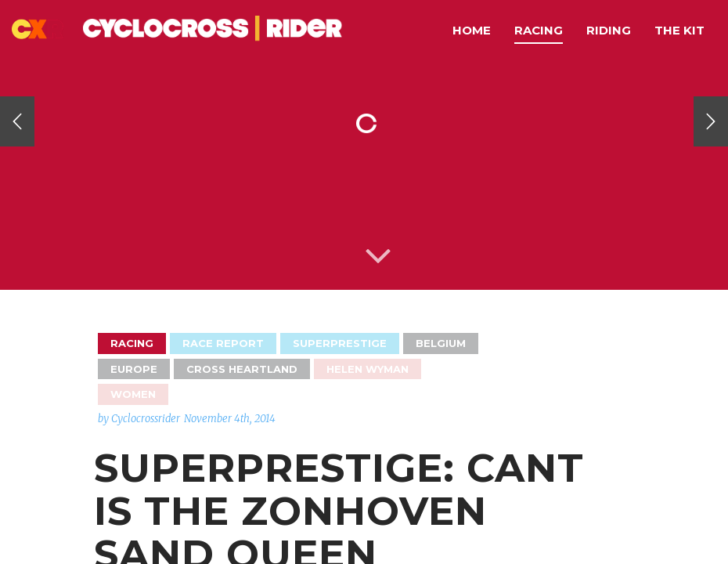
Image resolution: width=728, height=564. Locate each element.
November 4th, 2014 (230, 419)
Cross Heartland (242, 369)
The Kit (679, 30)
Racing (539, 30)
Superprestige (340, 343)
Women (133, 394)
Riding (609, 30)
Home (472, 30)
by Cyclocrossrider (139, 419)
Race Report (223, 343)
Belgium (441, 343)
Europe (134, 369)
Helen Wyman (368, 369)
